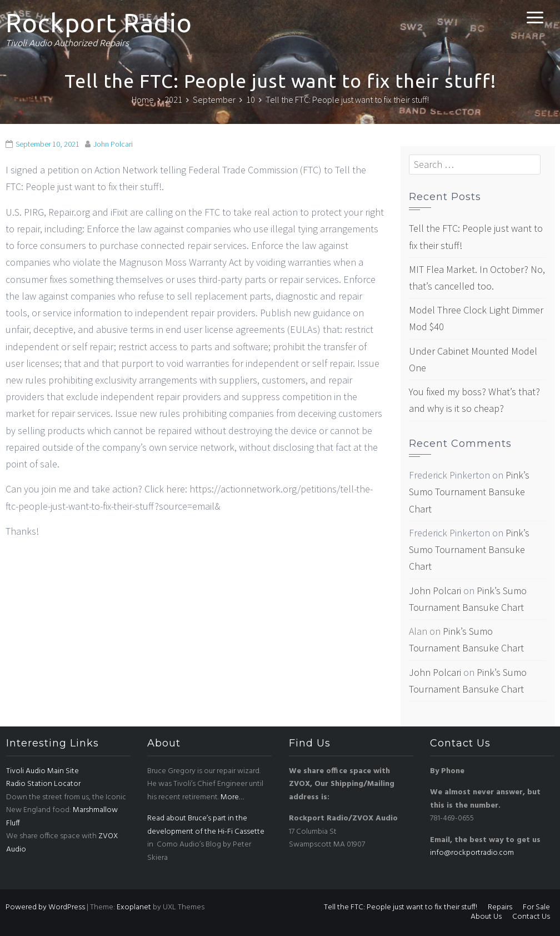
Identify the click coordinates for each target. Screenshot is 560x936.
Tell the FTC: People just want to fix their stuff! (401, 907)
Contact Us (531, 917)
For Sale (536, 907)
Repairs (500, 907)
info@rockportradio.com (472, 853)
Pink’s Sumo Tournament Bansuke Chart (469, 492)
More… (232, 797)
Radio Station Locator (43, 784)
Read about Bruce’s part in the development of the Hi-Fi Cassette (206, 825)
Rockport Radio (99, 23)
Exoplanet (134, 907)
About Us (486, 917)
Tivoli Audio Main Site (42, 771)
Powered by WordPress (45, 907)
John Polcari (113, 144)
